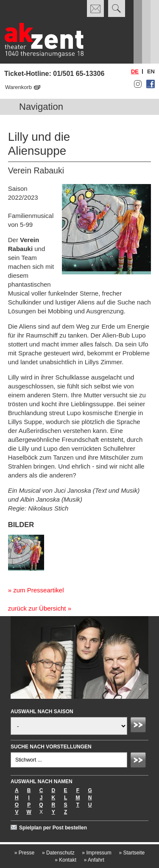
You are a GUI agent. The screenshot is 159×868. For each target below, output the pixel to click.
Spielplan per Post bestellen (53, 828)
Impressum (96, 853)
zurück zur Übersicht (37, 608)
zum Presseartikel (38, 590)
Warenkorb (18, 87)
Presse (24, 853)
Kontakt (66, 860)
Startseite (132, 853)
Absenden (139, 726)
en (151, 71)
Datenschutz (58, 853)
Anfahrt (94, 860)
